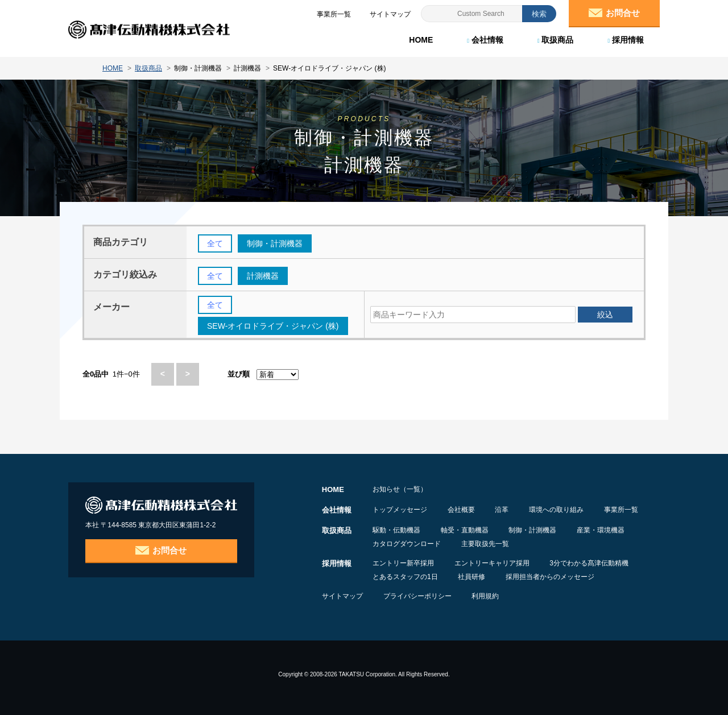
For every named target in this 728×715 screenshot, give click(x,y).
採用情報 (626, 40)
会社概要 (461, 510)
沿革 (502, 510)
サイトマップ (342, 596)
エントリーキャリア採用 (492, 563)
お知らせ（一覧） (400, 489)
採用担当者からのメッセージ (551, 577)
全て (215, 243)
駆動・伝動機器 (396, 530)
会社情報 (485, 40)
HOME (421, 40)
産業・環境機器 (601, 530)
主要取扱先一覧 (485, 544)
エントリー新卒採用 (403, 563)
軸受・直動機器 (465, 530)
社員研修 (472, 577)
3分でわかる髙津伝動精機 (590, 563)
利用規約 (486, 596)
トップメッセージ (400, 510)
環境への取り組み (557, 510)
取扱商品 (556, 40)
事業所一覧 (622, 510)
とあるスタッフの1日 (405, 577)
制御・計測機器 (533, 530)
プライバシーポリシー (417, 596)
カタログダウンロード (407, 544)
